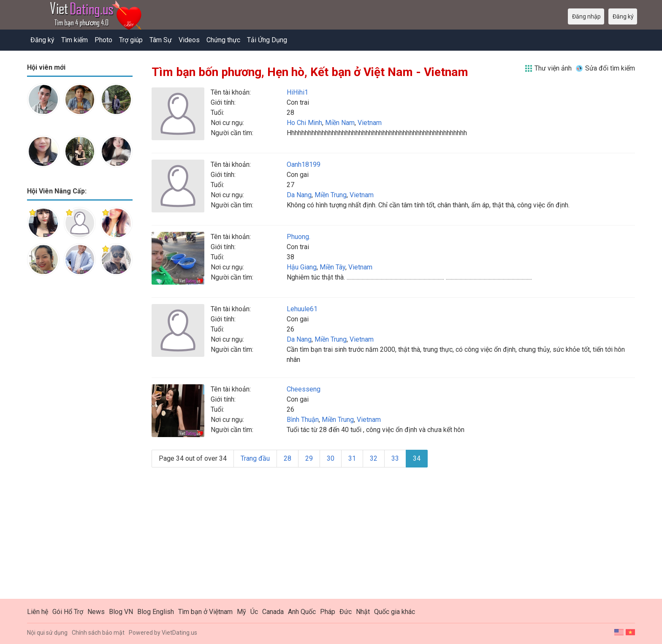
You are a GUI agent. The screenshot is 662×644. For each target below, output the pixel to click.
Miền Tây (332, 267)
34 (417, 458)
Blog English (156, 612)
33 (395, 458)
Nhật (363, 612)
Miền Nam (340, 123)
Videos (189, 40)
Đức (346, 612)
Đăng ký (42, 40)
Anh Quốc (302, 612)
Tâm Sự (161, 40)
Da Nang (299, 195)
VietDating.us (179, 633)
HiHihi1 (297, 92)
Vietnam (370, 123)
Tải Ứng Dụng (267, 40)
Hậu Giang (302, 267)
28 (288, 458)
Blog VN (121, 612)
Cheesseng (304, 389)
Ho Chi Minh (304, 123)
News (96, 612)
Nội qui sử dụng (47, 633)
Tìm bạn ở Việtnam (205, 612)
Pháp (328, 612)
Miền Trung (331, 195)
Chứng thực (223, 40)
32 (374, 458)
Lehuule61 (302, 309)
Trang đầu (255, 458)
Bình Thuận (303, 420)
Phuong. (298, 237)
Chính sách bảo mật (98, 633)
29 (309, 458)
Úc (254, 612)
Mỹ (241, 612)
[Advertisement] (80, 416)
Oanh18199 (304, 164)
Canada (273, 612)
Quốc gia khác (395, 612)
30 (331, 458)
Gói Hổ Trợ (68, 612)
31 (352, 458)
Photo (103, 40)
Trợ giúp (131, 40)
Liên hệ (38, 612)
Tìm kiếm (75, 40)
